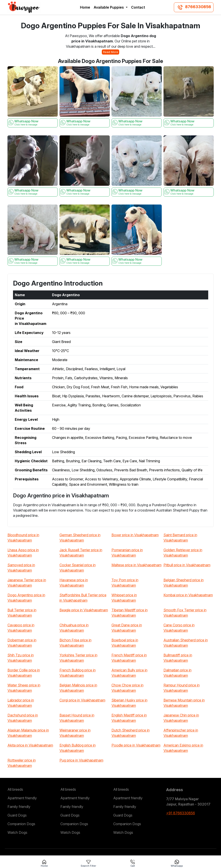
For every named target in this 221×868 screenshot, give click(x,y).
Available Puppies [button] (109, 7)
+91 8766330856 (181, 813)
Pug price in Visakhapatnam (81, 760)
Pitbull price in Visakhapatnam (187, 565)
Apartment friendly (22, 798)
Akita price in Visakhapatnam (30, 745)
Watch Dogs (17, 832)
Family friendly (19, 807)
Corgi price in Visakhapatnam (82, 700)
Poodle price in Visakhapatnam (136, 745)
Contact (138, 7)
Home (85, 7)
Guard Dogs (17, 815)
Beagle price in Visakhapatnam (84, 610)
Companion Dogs (21, 824)
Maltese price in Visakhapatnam (136, 565)
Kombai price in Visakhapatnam (188, 595)
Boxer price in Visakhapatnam (135, 535)
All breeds (15, 789)
